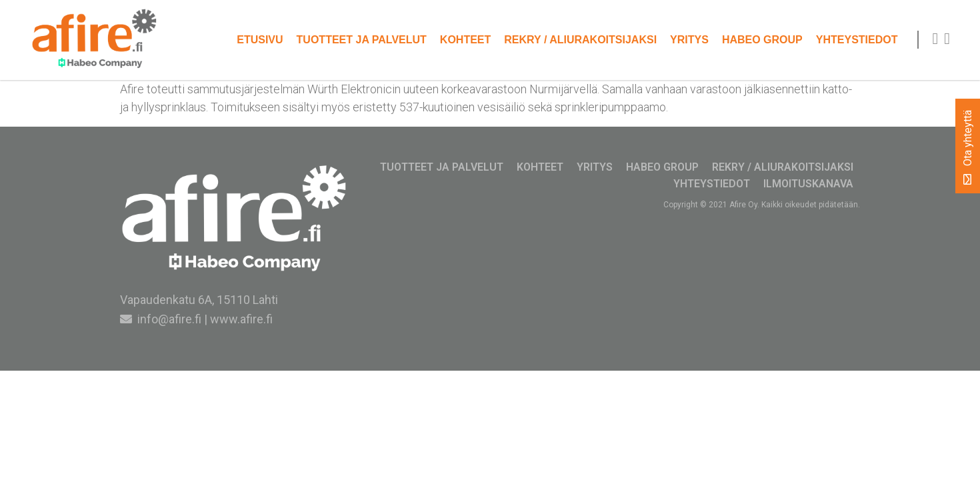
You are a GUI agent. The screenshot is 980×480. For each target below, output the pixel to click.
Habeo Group (762, 40)
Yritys (689, 40)
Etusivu (260, 40)
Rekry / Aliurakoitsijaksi (580, 40)
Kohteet (465, 40)
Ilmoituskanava (808, 184)
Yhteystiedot (857, 40)
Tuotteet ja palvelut (362, 40)
